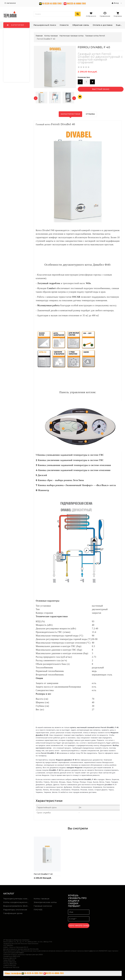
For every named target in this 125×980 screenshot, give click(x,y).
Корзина (118, 14)
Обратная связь (81, 25)
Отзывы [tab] (90, 114)
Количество (84, 77)
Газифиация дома (13, 913)
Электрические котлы (45, 902)
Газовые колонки (43, 906)
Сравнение (105, 14)
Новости (64, 25)
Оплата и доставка (103, 25)
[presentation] (36, 98)
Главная (39, 36)
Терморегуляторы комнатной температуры (17, 899)
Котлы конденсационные (17, 902)
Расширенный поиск (45, 25)
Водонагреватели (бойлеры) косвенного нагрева (17, 906)
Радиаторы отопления (15, 910)
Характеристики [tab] (70, 114)
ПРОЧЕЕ (38, 910)
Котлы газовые (42, 899)
